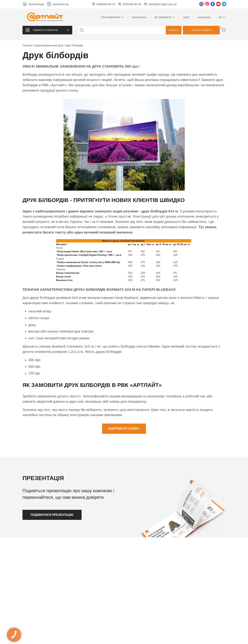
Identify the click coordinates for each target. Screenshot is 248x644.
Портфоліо (139, 17)
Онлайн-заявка (201, 30)
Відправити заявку (124, 429)
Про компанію (112, 17)
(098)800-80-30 (104, 4)
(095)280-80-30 (130, 4)
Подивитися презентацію (52, 515)
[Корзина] (223, 30)
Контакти (204, 17)
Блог (187, 17)
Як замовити (165, 17)
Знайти (174, 30)
